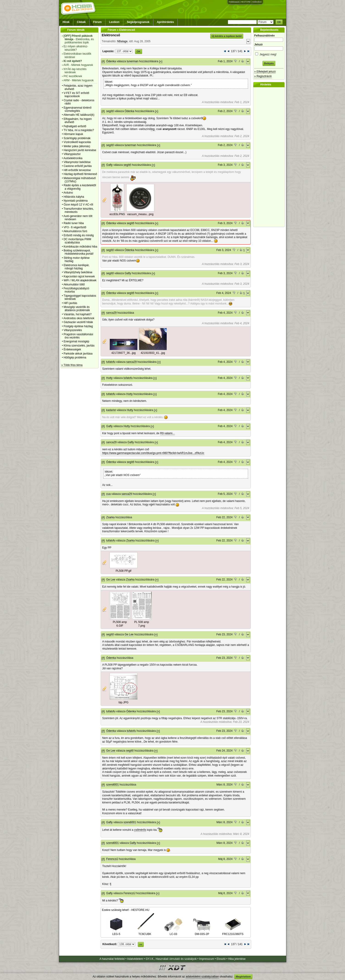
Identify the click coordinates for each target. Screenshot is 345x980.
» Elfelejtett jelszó (265, 72)
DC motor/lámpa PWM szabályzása (77, 241)
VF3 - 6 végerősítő (75, 227)
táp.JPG (123, 702)
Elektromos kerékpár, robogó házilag (76, 267)
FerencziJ (112, 859)
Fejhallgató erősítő (75, 126)
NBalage (122, 41)
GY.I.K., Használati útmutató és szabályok (171, 959)
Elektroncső (111, 35)
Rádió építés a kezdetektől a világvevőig (80, 187)
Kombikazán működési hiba (80, 247)
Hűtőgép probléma (75, 358)
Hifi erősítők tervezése (77, 170)
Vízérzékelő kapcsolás (77, 142)
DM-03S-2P (202, 932)
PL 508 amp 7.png (142, 624)
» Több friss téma (72, 365)
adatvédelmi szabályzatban (202, 977)
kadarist (111, 410)
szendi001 (112, 785)
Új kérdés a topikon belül (227, 36)
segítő (110, 111)
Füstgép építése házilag (78, 326)
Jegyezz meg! (269, 54)
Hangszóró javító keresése (80, 150)
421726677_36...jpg (124, 353)
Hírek (66, 22)
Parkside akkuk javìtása (78, 354)
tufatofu (111, 362)
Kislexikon (257, 2)
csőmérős (140, 830)
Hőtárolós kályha (74, 197)
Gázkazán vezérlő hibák (78, 322)
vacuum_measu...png (140, 214)
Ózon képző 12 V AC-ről (78, 205)
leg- (153, 129)
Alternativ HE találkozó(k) (79, 115)
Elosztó (221, 959)
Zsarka (110, 517)
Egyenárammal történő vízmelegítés (77, 109)
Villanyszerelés (73, 330)
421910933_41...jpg (153, 353)
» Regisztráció (263, 76)
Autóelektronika (73, 158)
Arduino (68, 193)
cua (108, 494)
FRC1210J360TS (233, 932)
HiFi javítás (70, 303)
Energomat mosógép (76, 341)
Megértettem (243, 977)
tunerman (133, 61)
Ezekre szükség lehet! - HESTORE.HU (126, 910)
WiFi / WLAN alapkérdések (80, 280)
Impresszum (207, 959)
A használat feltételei (112, 959)
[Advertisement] (270, 157)
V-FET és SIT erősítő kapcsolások (76, 95)
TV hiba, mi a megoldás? (79, 130)
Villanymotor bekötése (77, 162)
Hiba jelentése (237, 959)
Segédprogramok (138, 22)
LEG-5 (116, 932)
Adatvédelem (135, 959)
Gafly (109, 165)
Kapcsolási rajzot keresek (79, 276)
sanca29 (111, 313)
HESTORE (246, 2)
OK (279, 22)
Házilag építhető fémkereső (80, 174)
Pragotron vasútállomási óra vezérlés (78, 336)
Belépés (269, 63)
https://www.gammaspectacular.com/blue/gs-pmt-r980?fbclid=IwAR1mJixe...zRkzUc (153, 453)
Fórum (97, 22)
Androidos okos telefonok (79, 318)
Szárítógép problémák (77, 138)
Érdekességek (72, 349)
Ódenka (111, 61)
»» (141, 944)
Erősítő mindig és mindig (79, 235)
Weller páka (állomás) (77, 146)
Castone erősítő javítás (78, 166)
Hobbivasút (234, 2)
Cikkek (81, 22)
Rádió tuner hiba (74, 223)
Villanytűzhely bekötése (78, 272)
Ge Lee (111, 580)
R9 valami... (167, 433)
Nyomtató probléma (76, 201)
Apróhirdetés (165, 22)
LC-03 (173, 932)
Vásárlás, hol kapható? (77, 314)
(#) (103, 61)
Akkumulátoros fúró (75, 231)
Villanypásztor (72, 154)
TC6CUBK (145, 932)
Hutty (109, 378)
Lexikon (114, 22)
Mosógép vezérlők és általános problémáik (77, 309)
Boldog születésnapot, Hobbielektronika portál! (79, 252)
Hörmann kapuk (73, 134)
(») (161, 61)
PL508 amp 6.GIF (120, 624)
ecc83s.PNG (117, 214)
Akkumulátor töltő (74, 284)
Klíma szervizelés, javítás (79, 346)
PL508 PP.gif (123, 571)
